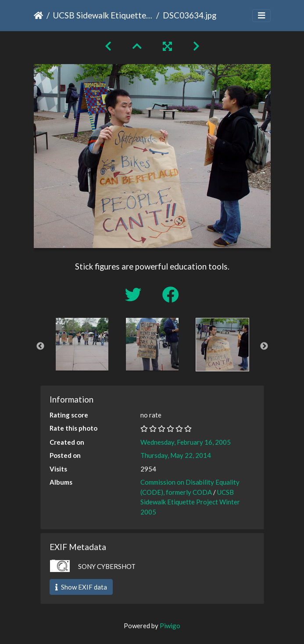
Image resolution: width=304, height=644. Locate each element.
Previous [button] (40, 346)
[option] (82, 344)
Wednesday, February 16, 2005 (186, 442)
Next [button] (264, 346)
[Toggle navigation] (261, 16)
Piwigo (170, 626)
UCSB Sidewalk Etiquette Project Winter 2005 (103, 15)
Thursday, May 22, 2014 (176, 455)
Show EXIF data (81, 587)
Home (38, 15)
